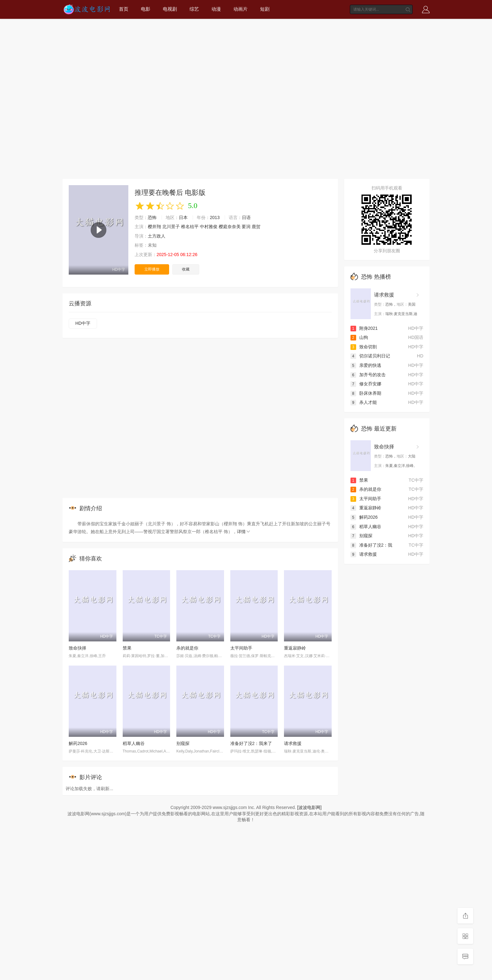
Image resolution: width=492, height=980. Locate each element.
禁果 (127, 648)
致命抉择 (78, 648)
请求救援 (293, 743)
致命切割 (364, 347)
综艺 (194, 9)
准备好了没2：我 (372, 545)
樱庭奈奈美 (230, 227)
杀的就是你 (187, 648)
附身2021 (364, 328)
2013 (215, 217)
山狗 (359, 337)
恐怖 (152, 217)
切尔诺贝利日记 (370, 356)
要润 (246, 227)
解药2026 (78, 743)
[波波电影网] (309, 807)
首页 (124, 9)
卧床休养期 (366, 393)
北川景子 (171, 227)
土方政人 (157, 236)
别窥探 (183, 743)
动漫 (216, 9)
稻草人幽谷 (134, 743)
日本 (183, 217)
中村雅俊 (209, 227)
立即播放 (152, 269)
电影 (146, 9)
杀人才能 (364, 402)
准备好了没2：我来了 (251, 743)
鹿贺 (256, 227)
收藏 (186, 269)
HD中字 (83, 323)
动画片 (241, 9)
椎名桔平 (190, 227)
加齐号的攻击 (368, 375)
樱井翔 (154, 227)
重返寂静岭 (295, 648)
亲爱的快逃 (366, 365)
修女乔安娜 (366, 384)
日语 (246, 217)
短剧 (265, 9)
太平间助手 (241, 648)
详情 (244, 532)
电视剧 (170, 9)
